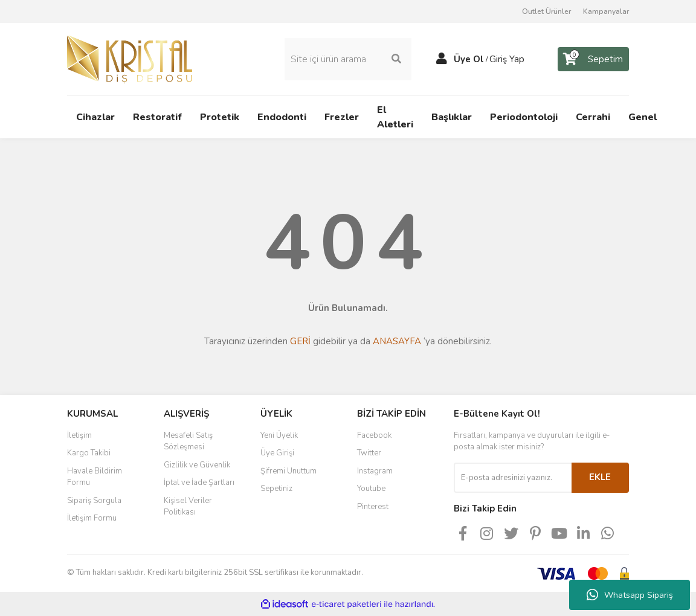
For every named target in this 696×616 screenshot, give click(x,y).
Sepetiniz (276, 489)
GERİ (300, 341)
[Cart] (593, 59)
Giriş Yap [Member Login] (507, 59)
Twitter (369, 453)
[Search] (348, 59)
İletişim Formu (92, 518)
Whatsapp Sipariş (630, 595)
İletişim (79, 435)
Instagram (375, 471)
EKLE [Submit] (600, 477)
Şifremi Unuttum (288, 471)
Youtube (371, 489)
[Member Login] (442, 59)
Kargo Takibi (89, 453)
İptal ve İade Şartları (199, 483)
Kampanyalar (606, 11)
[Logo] (130, 59)
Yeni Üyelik (279, 435)
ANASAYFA (397, 341)
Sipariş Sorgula (94, 501)
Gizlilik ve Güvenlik (197, 465)
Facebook (374, 435)
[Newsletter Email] (513, 478)
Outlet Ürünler (546, 11)
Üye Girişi (277, 453)
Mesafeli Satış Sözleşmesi (188, 441)
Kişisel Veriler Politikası (188, 507)
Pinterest (373, 507)
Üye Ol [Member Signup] (469, 59)
